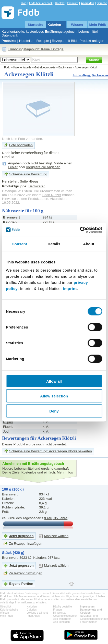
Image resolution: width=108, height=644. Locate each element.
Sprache (102, 3)
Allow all (54, 381)
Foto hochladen (21, 145)
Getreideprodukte (45, 67)
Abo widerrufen (62, 619)
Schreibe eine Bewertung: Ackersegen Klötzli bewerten (51, 451)
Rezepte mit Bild (64, 41)
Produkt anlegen (92, 41)
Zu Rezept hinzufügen (26, 544)
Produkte (9, 41)
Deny (54, 411)
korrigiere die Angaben (43, 167)
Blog (24, 3)
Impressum (87, 606)
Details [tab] (54, 244)
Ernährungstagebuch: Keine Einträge (36, 49)
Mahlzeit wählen (56, 536)
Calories (32, 610)
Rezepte (43, 41)
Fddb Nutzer (52, 195)
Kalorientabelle (60, 25)
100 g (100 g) (13, 489)
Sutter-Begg (81, 75)
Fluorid (8, 427)
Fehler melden (89, 622)
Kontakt (60, 3)
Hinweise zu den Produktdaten (25, 199)
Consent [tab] (19, 244)
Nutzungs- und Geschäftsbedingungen (94, 617)
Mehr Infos (65, 472)
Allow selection (54, 396)
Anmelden (88, 3)
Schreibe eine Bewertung (28, 174)
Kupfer (8, 422)
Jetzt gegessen (21, 536)
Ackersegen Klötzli (86, 67)
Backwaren (65, 67)
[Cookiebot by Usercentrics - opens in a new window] (80, 230)
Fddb (7, 67)
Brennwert (11, 217)
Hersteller (26, 41)
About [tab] (89, 244)
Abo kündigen (61, 622)
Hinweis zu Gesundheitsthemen (65, 614)
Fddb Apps (33, 616)
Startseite (35, 25)
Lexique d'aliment (37, 613)
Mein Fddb (98, 25)
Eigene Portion (21, 584)
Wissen (77, 25)
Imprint (70, 288)
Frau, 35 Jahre (56, 518)
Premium (73, 3)
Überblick (6, 606)
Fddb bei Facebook (41, 3)
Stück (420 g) (13, 553)
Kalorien (32, 606)
